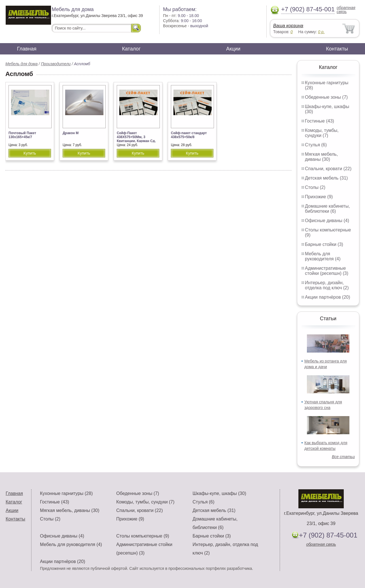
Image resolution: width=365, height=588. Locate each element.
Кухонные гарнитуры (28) (66, 493)
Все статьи (343, 457)
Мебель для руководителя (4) (323, 256)
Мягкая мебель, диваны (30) (321, 157)
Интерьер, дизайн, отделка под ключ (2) (327, 285)
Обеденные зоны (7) (326, 97)
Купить (30, 153)
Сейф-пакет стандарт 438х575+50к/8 (189, 135)
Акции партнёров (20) (328, 297)
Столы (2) (315, 187)
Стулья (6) (316, 145)
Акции (233, 49)
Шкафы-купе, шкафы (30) (219, 493)
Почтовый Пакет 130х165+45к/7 (22, 135)
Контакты (337, 49)
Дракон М (71, 133)
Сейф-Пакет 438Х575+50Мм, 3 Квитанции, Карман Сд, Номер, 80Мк (136, 139)
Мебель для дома (22, 64)
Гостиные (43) (320, 121)
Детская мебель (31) (326, 178)
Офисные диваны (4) (327, 221)
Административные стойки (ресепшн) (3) (327, 271)
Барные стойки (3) (324, 244)
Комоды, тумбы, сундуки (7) (322, 133)
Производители (56, 64)
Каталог (131, 49)
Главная (27, 49)
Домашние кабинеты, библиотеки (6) (327, 209)
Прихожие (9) (319, 197)
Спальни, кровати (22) (328, 169)
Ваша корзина (288, 26)
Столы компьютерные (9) (143, 536)
